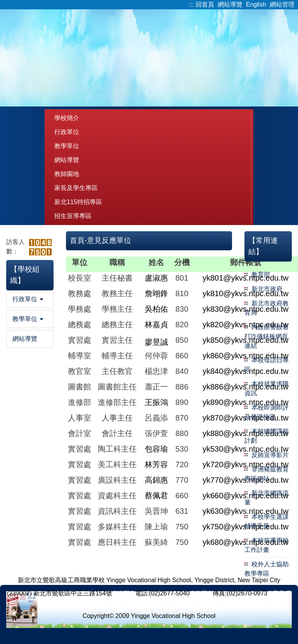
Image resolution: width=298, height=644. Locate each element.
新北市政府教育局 (267, 308)
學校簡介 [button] (67, 118)
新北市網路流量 (267, 498)
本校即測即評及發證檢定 (267, 412)
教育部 (261, 275)
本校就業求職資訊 (267, 388)
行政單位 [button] (67, 132)
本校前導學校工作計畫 (267, 545)
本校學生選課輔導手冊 (267, 521)
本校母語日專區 (267, 365)
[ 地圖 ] (123, 593)
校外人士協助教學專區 (267, 569)
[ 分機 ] (201, 593)
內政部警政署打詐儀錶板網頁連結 (267, 336)
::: (191, 4)
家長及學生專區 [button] (76, 188)
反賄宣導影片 (270, 455)
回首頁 (205, 4)
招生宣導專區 (73, 216)
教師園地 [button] (67, 174)
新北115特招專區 (78, 202)
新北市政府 (267, 289)
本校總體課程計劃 (267, 436)
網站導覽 (230, 4)
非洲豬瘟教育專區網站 (267, 474)
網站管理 (282, 4)
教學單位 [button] (67, 146)
